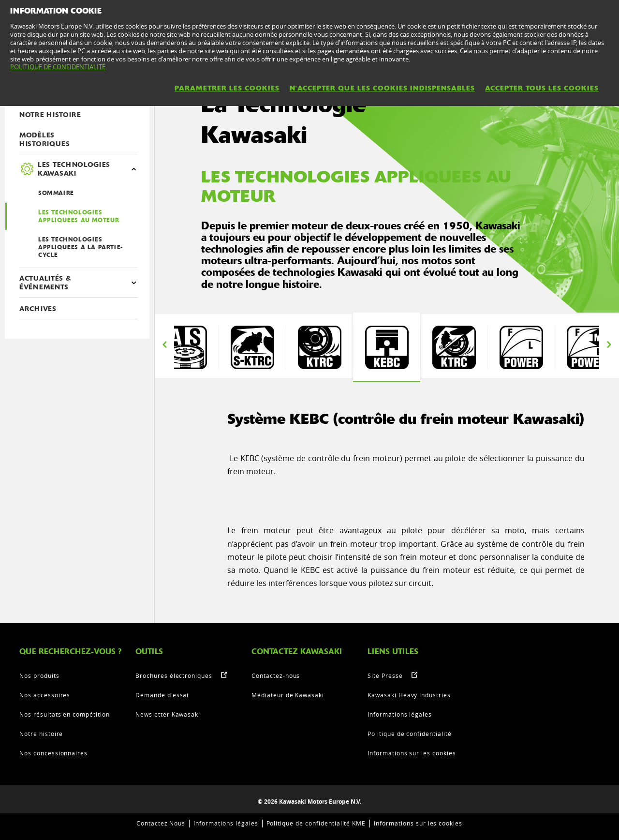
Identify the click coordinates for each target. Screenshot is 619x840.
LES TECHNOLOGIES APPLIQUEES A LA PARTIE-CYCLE (81, 247)
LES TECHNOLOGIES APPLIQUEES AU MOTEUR (79, 216)
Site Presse (385, 675)
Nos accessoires (45, 695)
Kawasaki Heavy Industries (409, 695)
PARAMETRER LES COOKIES (227, 88)
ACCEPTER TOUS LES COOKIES (542, 88)
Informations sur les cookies (412, 753)
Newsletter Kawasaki (168, 714)
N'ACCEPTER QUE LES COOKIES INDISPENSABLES (382, 88)
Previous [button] (164, 345)
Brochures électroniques (174, 675)
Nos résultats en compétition (65, 714)
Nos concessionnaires (53, 753)
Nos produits (39, 675)
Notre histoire (41, 734)
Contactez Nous (161, 823)
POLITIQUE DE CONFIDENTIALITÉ (58, 67)
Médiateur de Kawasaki (288, 695)
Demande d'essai (162, 695)
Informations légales (400, 714)
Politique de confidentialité (410, 734)
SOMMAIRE (56, 193)
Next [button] (609, 345)
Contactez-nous (276, 675)
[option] (185, 347)
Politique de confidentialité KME (316, 823)
